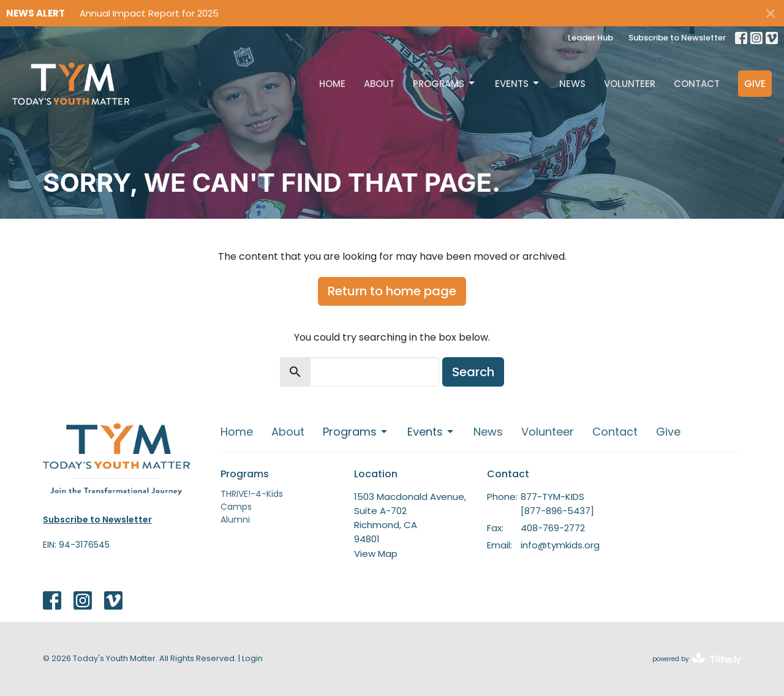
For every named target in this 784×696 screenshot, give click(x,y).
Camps (236, 507)
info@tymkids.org (560, 545)
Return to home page (392, 291)
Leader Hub (590, 38)
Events (518, 84)
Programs (445, 84)
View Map (376, 554)
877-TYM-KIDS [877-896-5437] (557, 504)
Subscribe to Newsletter (677, 38)
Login (252, 658)
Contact (697, 84)
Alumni (235, 520)
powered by (697, 659)
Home (332, 84)
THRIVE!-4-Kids (252, 494)
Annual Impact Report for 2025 (149, 13)
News (572, 84)
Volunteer (630, 84)
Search (473, 372)
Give (755, 84)
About (379, 84)
